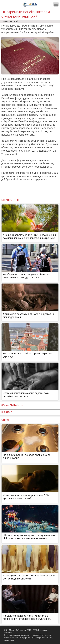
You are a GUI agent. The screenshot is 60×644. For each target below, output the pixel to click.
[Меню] (56, 4)
